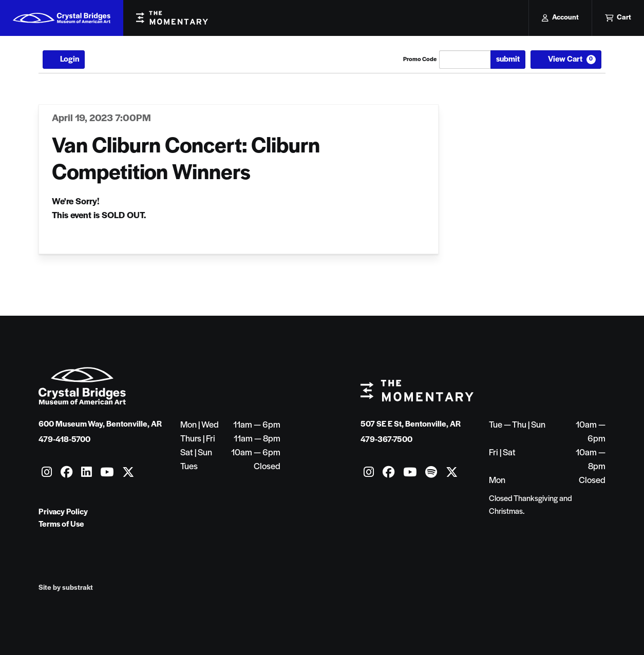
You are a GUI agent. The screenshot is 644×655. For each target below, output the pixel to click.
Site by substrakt (66, 588)
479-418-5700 (64, 440)
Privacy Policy (63, 512)
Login (64, 60)
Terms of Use (61, 525)
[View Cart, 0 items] (566, 60)
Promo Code (420, 60)
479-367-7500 (386, 440)
